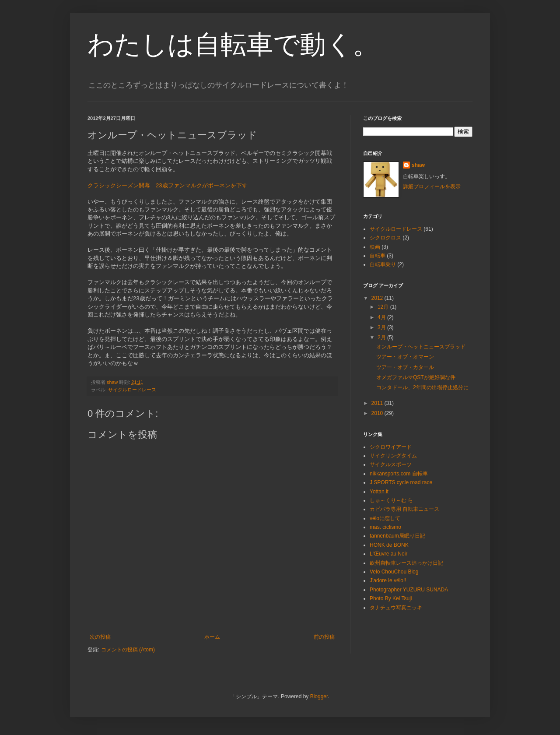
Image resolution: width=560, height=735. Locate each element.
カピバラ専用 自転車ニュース (404, 509)
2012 (378, 298)
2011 (378, 403)
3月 (382, 327)
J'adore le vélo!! (388, 580)
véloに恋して (385, 518)
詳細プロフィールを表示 (432, 186)
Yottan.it (379, 492)
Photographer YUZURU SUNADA (409, 590)
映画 (375, 247)
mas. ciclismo (385, 527)
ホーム (212, 637)
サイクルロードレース (132, 390)
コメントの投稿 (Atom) (128, 650)
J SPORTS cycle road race (401, 482)
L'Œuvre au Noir (388, 554)
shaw (418, 165)
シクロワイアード (391, 447)
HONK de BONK (389, 545)
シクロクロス (385, 238)
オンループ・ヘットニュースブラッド (421, 347)
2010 (378, 413)
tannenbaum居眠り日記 (397, 536)
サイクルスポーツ (391, 464)
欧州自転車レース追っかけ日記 (406, 563)
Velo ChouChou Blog (394, 572)
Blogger (319, 696)
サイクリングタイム (393, 456)
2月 (382, 338)
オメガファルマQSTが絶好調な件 (416, 377)
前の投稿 (324, 637)
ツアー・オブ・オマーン (405, 357)
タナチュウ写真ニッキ (396, 608)
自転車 (378, 256)
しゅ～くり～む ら (391, 500)
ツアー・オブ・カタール (405, 367)
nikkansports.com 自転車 (399, 474)
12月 (384, 307)
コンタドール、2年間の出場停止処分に (422, 387)
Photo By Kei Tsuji (391, 598)
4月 (382, 317)
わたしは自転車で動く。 (233, 44)
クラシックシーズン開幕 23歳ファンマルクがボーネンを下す (168, 185)
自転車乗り (383, 264)
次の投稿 (100, 637)
